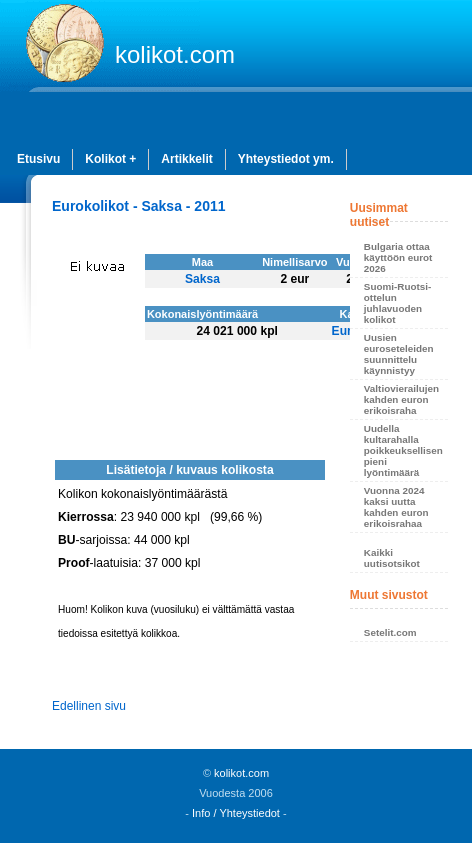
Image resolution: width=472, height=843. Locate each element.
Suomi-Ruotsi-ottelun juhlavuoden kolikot (397, 303)
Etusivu (38, 159)
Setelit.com (390, 632)
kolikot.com (175, 54)
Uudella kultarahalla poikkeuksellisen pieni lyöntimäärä (403, 450)
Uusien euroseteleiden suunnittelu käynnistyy (399, 354)
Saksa (202, 279)
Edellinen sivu (89, 706)
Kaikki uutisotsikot (392, 558)
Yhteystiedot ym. (286, 159)
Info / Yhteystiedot (236, 813)
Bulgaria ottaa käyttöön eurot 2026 (398, 257)
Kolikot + (110, 159)
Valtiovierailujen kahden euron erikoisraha (401, 399)
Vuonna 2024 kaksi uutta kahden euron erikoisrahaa (396, 507)
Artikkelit (186, 159)
